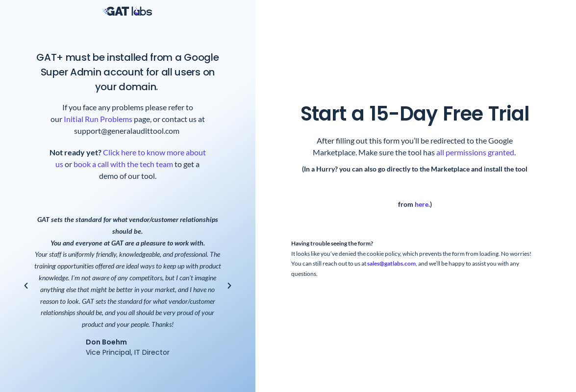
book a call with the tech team (123, 164)
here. (422, 205)
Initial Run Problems (98, 119)
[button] (26, 286)
